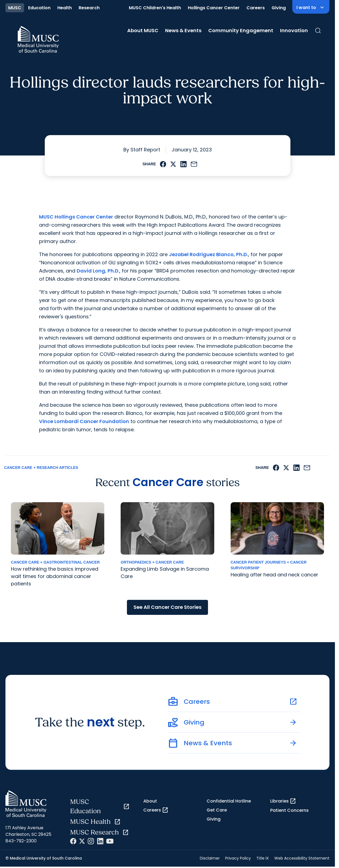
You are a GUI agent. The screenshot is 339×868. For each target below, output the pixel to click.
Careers (256, 8)
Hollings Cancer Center (214, 8)
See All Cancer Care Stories (167, 607)
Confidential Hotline (229, 801)
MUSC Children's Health (155, 8)
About (150, 801)
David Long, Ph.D (98, 271)
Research (89, 8)
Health (65, 8)
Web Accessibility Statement (302, 858)
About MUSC (143, 30)
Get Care (217, 810)
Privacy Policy (238, 858)
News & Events (183, 30)
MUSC (15, 8)
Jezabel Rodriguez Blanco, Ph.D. (209, 254)
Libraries (283, 801)
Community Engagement (241, 30)
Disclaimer (210, 858)
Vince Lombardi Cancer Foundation (84, 421)
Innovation (294, 30)
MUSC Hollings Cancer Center (76, 217)
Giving (279, 8)
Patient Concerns (289, 810)
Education (39, 8)
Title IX (263, 858)
